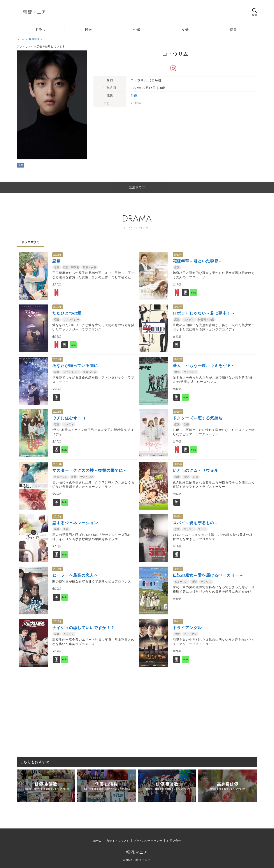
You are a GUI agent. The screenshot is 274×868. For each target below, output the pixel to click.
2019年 (58, 307)
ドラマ (41, 30)
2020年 (178, 255)
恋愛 (57, 267)
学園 (57, 529)
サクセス (206, 582)
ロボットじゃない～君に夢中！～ (204, 313)
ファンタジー (71, 320)
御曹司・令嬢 (206, 320)
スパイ (202, 529)
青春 (66, 529)
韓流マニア (35, 12)
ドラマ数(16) (31, 242)
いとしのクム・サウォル (196, 470)
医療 (186, 424)
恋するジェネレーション (75, 523)
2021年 (58, 255)
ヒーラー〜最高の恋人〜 (75, 575)
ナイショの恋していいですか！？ (83, 628)
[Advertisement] (137, 700)
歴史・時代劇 (71, 267)
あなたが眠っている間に (75, 366)
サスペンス (90, 372)
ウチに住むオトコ (69, 418)
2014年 (58, 569)
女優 (185, 30)
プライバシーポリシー (148, 841)
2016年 (58, 412)
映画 (89, 30)
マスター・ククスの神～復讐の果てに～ (90, 470)
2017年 (178, 307)
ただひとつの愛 (67, 313)
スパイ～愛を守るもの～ (196, 523)
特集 (233, 30)
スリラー (189, 529)
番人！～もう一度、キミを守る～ (204, 366)
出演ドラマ (137, 187)
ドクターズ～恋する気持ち (198, 418)
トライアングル (187, 628)
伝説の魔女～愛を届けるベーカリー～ (208, 575)
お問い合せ (174, 841)
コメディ (189, 320)
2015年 (178, 464)
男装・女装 (90, 267)
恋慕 (56, 261)
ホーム (97, 841)
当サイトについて (118, 841)
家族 (195, 477)
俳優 (137, 30)
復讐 (177, 372)
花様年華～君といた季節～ (198, 261)
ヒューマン (61, 477)
